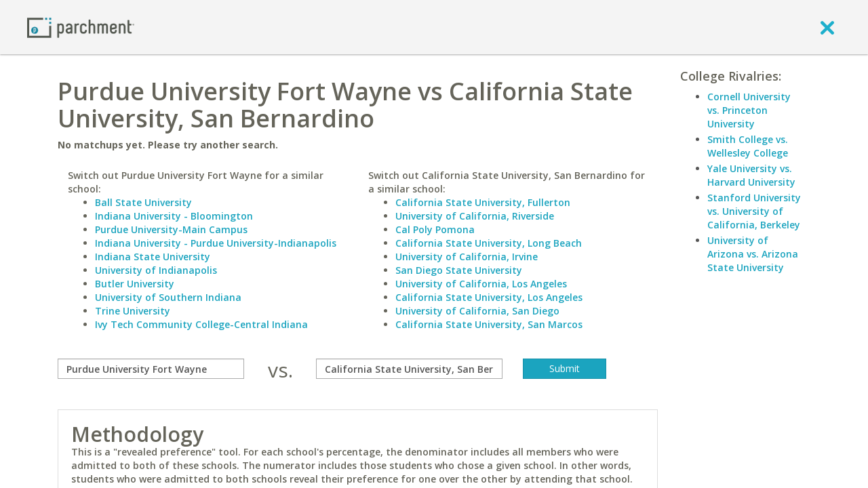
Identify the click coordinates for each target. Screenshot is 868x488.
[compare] (151, 369)
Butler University (135, 284)
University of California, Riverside (475, 216)
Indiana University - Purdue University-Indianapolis (216, 243)
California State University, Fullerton (483, 202)
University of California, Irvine (467, 257)
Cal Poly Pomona (435, 229)
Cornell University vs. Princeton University (749, 110)
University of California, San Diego (477, 311)
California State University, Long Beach (489, 243)
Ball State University (143, 202)
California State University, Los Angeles (489, 297)
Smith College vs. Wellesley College (748, 146)
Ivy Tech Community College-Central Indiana (201, 324)
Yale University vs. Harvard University (751, 175)
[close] (827, 27)
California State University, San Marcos (489, 324)
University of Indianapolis (156, 270)
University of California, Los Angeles (481, 284)
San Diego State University (459, 270)
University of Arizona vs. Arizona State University (753, 254)
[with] (409, 369)
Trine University (133, 311)
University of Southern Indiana (168, 297)
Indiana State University (153, 257)
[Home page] (81, 27)
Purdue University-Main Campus (171, 229)
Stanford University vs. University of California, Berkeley (754, 211)
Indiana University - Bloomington (174, 216)
